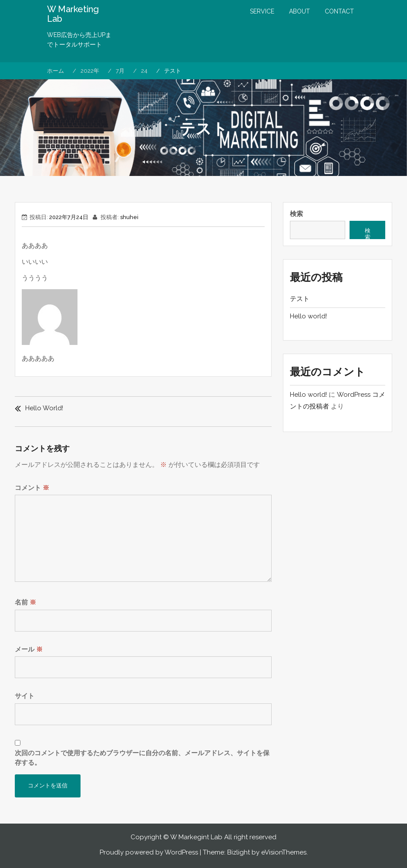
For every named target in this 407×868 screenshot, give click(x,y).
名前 (25, 602)
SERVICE (262, 11)
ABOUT (299, 11)
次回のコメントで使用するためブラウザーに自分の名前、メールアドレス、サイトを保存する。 (142, 758)
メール (29, 649)
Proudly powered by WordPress (149, 852)
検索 (296, 214)
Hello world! (44, 408)
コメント (32, 488)
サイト (25, 696)
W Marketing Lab (73, 14)
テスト (300, 299)
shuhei (129, 217)
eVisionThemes (284, 852)
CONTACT (339, 11)
